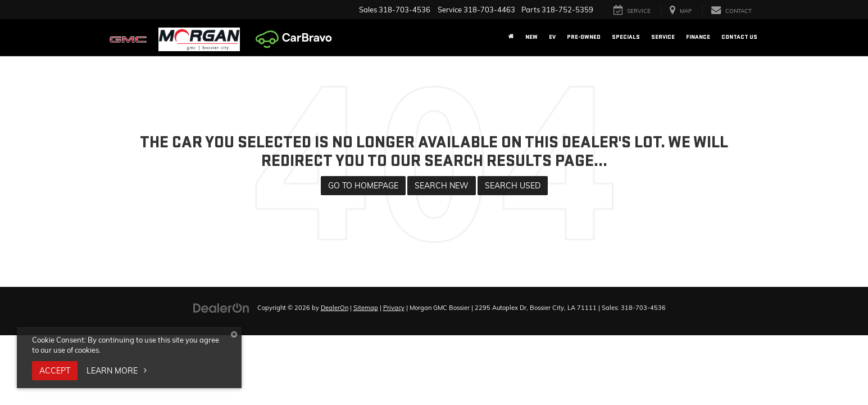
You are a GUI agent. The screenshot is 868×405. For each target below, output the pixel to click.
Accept (55, 371)
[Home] (511, 37)
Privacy (394, 308)
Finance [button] (698, 37)
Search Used (513, 186)
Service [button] (663, 37)
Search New (442, 186)
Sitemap (366, 308)
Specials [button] (626, 37)
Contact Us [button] (739, 37)
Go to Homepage (363, 186)
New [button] (531, 37)
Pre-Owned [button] (584, 37)
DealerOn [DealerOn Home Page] (335, 308)
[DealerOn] (221, 307)
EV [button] (552, 37)
